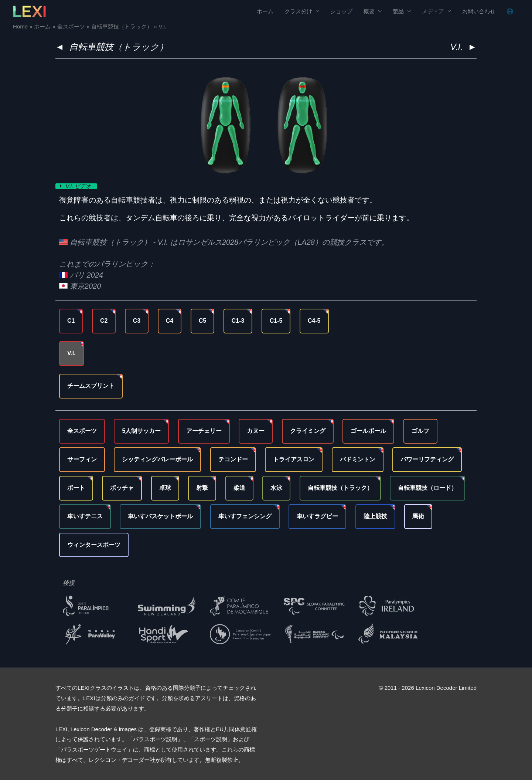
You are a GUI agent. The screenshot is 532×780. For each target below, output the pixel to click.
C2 (104, 321)
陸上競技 (375, 516)
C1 (71, 321)
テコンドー (233, 459)
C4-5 (314, 321)
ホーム (265, 11)
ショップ (341, 11)
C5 (202, 321)
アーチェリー (204, 431)
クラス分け (298, 11)
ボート (76, 488)
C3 (137, 321)
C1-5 (276, 321)
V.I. (71, 353)
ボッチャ (122, 488)
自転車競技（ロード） (427, 488)
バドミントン (358, 459)
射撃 (202, 488)
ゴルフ (420, 431)
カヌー (256, 431)
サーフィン (82, 459)
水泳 (276, 488)
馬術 (418, 516)
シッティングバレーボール (157, 459)
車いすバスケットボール (160, 516)
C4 (170, 321)
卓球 (165, 488)
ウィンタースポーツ (94, 544)
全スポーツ (82, 431)
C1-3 (238, 321)
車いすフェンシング (245, 516)
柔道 (239, 488)
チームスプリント (91, 386)
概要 (369, 11)
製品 (398, 11)
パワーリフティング (427, 459)
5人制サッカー (141, 431)
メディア (433, 11)
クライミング (308, 431)
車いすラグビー (317, 516)
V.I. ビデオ (80, 186)
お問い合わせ (479, 11)
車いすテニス (85, 516)
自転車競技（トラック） (119, 47)
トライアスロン (294, 459)
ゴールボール (368, 431)
